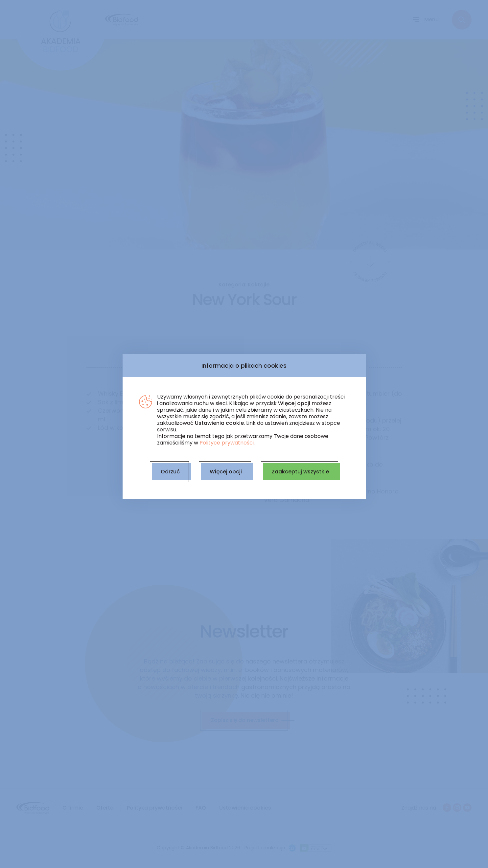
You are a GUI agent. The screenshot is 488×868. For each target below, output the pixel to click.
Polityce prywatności (227, 443)
